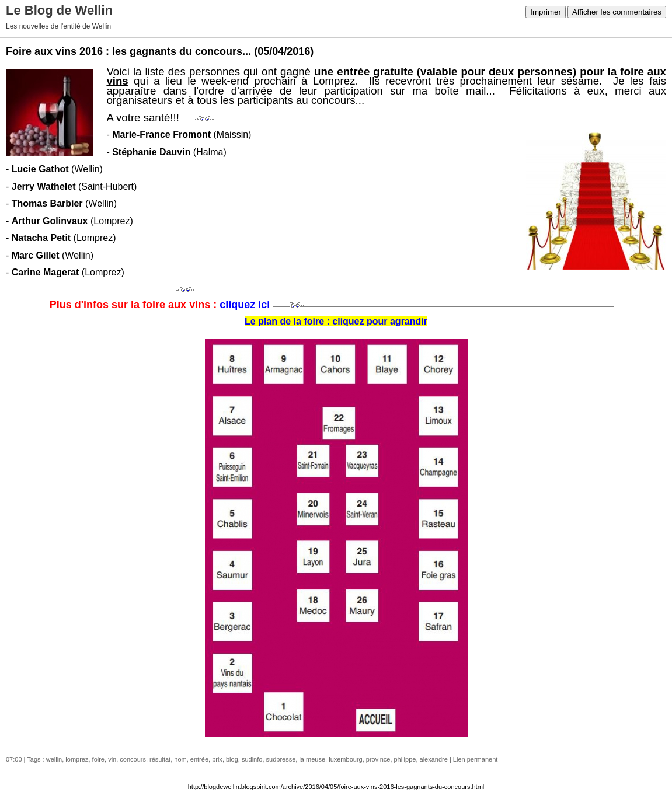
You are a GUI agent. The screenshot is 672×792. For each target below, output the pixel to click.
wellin (54, 759)
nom (180, 759)
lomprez (77, 759)
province (378, 759)
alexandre (434, 759)
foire (98, 759)
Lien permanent (475, 759)
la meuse (312, 759)
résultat (160, 759)
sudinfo (252, 759)
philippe (405, 759)
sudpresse (281, 759)
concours (133, 759)
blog (232, 759)
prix (217, 759)
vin (112, 759)
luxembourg (345, 759)
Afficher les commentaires (617, 12)
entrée (199, 759)
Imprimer (546, 12)
